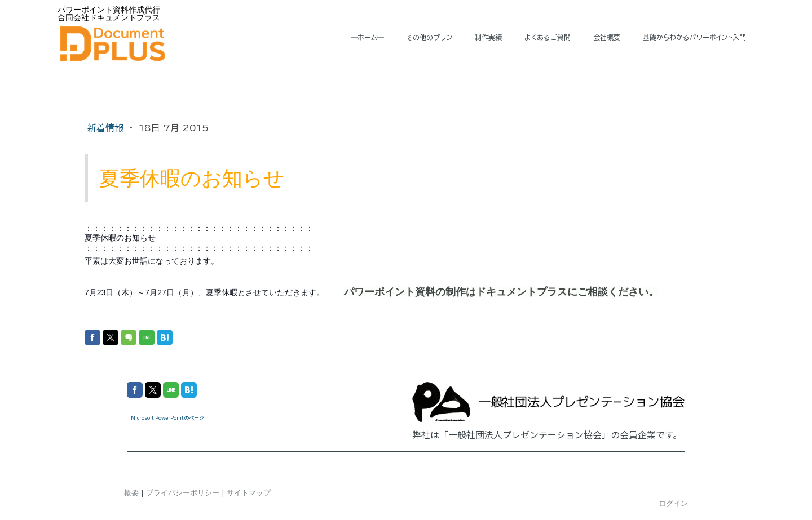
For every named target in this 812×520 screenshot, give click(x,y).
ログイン (673, 503)
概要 (131, 492)
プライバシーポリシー (183, 492)
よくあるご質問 (548, 37)
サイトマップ (249, 492)
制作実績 (488, 37)
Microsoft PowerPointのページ (167, 418)
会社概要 (607, 37)
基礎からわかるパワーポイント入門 (694, 37)
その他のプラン (429, 37)
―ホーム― (367, 37)
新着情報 (107, 128)
